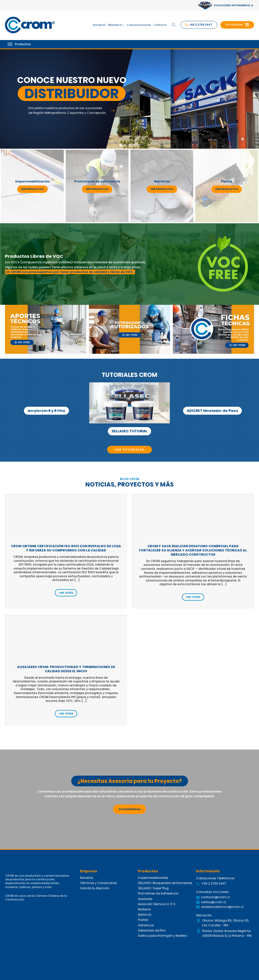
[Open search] (174, 25)
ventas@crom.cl (214, 902)
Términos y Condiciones (98, 883)
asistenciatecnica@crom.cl (222, 907)
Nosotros (99, 25)
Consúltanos (129, 809)
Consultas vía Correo (212, 892)
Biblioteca (116, 25)
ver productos (32, 189)
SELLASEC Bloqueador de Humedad (165, 883)
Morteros (144, 909)
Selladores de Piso (152, 930)
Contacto (160, 25)
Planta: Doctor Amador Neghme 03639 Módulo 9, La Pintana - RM (227, 933)
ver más (66, 593)
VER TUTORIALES (129, 450)
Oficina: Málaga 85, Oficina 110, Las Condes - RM (226, 923)
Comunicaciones (139, 25)
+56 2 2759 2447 (214, 883)
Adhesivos (146, 925)
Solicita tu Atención (95, 888)
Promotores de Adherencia (158, 893)
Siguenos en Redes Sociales (218, 947)
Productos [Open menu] (19, 44)
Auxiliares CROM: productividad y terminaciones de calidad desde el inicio (66, 669)
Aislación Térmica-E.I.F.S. (157, 904)
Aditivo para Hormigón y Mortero (162, 936)
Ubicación (204, 915)
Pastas (143, 920)
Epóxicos (145, 914)
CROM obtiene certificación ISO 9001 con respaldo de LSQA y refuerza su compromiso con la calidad (66, 548)
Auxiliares (145, 899)
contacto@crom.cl (215, 897)
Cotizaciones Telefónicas (215, 878)
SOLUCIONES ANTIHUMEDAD (232, 5)
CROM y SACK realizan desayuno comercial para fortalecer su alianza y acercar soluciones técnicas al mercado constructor (193, 550)
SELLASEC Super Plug (153, 888)
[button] (237, 25)
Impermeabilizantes (153, 878)
